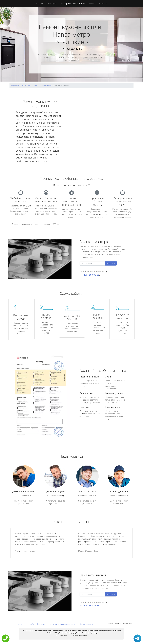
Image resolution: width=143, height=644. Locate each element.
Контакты (103, 4)
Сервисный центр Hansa (21, 86)
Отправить (111, 263)
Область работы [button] (86, 624)
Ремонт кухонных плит (43, 86)
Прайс (92, 4)
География (52, 4)
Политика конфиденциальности (62, 624)
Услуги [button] (39, 4)
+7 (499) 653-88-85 (71, 49)
